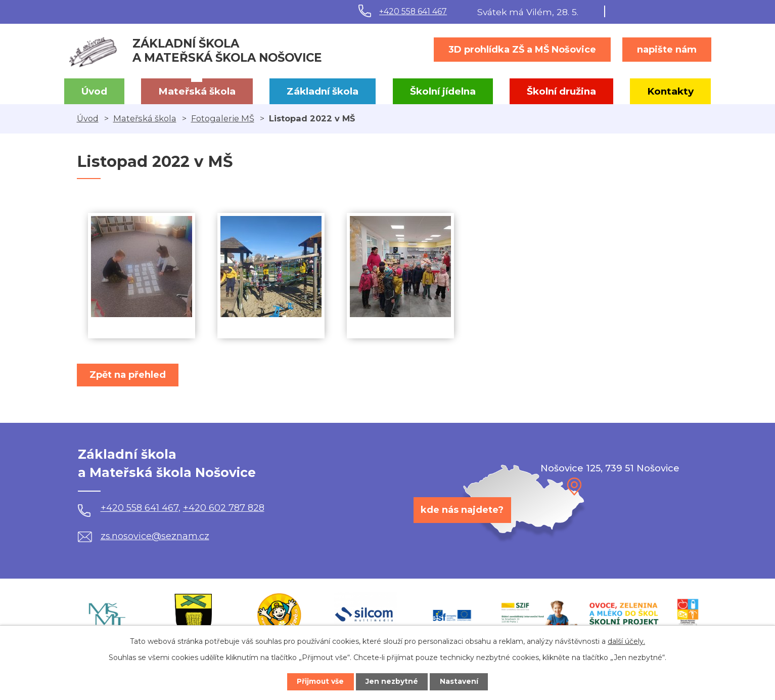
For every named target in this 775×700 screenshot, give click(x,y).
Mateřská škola (197, 91)
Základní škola (323, 91)
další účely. (626, 641)
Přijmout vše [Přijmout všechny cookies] (318, 681)
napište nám (667, 50)
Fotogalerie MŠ (223, 118)
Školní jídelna (443, 91)
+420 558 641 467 (413, 11)
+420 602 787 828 (224, 508)
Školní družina (561, 91)
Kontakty (670, 91)
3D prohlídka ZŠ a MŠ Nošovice (522, 50)
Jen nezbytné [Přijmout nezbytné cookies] (392, 681)
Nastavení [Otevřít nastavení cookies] (461, 681)
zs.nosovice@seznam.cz (144, 536)
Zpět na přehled (129, 375)
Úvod (94, 91)
